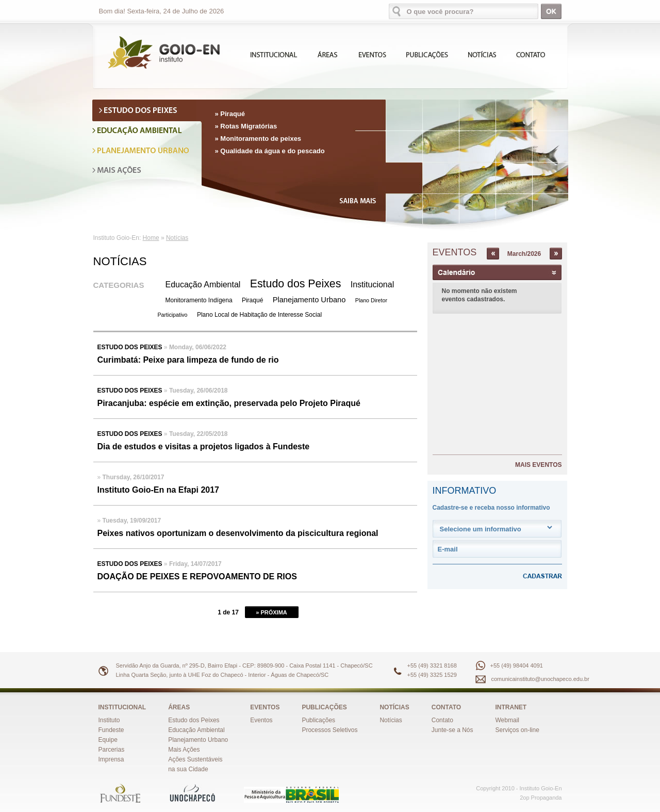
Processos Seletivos (329, 730)
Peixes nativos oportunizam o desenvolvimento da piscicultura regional (238, 533)
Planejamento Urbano (309, 300)
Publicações (318, 720)
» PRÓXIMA (271, 612)
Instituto (109, 720)
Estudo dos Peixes (296, 284)
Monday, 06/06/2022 (198, 347)
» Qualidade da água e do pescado (270, 151)
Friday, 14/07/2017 (195, 564)
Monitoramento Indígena (199, 300)
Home (151, 238)
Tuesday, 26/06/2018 (199, 391)
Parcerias (112, 750)
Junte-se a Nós (452, 730)
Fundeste (111, 730)
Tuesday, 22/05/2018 (199, 434)
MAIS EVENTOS (538, 465)
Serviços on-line (517, 730)
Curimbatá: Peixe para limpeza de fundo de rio (188, 360)
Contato (442, 720)
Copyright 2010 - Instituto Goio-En (519, 788)
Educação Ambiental (203, 285)
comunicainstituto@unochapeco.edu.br (540, 679)
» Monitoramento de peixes (258, 139)
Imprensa (111, 759)
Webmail (507, 720)
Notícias (177, 238)
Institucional (373, 285)
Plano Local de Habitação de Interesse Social (259, 315)
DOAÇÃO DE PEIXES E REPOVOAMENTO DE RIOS (197, 576)
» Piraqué (230, 114)
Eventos (261, 720)
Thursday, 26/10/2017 (134, 477)
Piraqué (252, 300)
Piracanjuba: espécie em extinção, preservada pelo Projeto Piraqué (229, 403)
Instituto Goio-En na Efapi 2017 (158, 490)
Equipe (108, 740)
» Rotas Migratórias (246, 126)
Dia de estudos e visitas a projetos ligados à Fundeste (204, 446)
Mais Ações (184, 750)
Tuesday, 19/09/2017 (132, 521)
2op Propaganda (541, 798)
